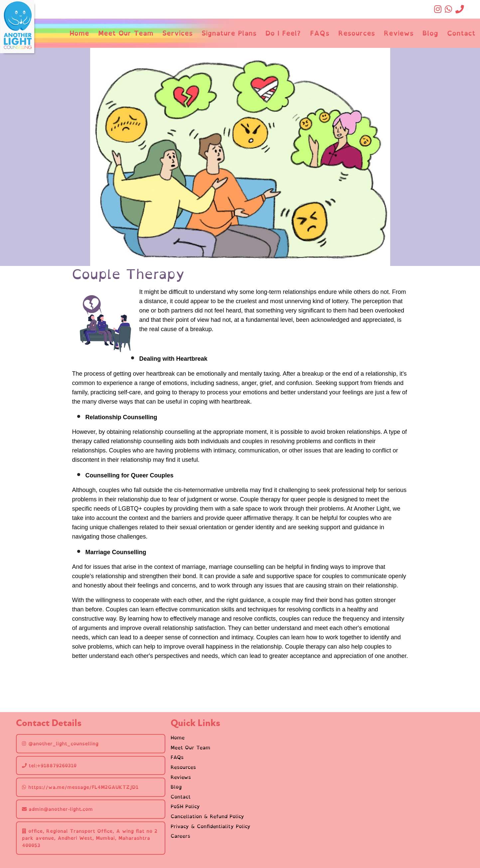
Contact (461, 33)
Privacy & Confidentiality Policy (211, 826)
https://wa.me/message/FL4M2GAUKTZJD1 (80, 787)
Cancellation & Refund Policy (207, 816)
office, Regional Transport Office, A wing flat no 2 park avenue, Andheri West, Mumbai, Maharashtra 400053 (90, 838)
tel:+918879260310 (49, 765)
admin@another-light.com (57, 809)
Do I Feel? (283, 33)
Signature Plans (229, 33)
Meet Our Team (126, 33)
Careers (180, 836)
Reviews (399, 33)
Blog (430, 33)
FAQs (320, 33)
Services (177, 33)
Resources (357, 33)
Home (79, 33)
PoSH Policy (185, 806)
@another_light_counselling (60, 744)
